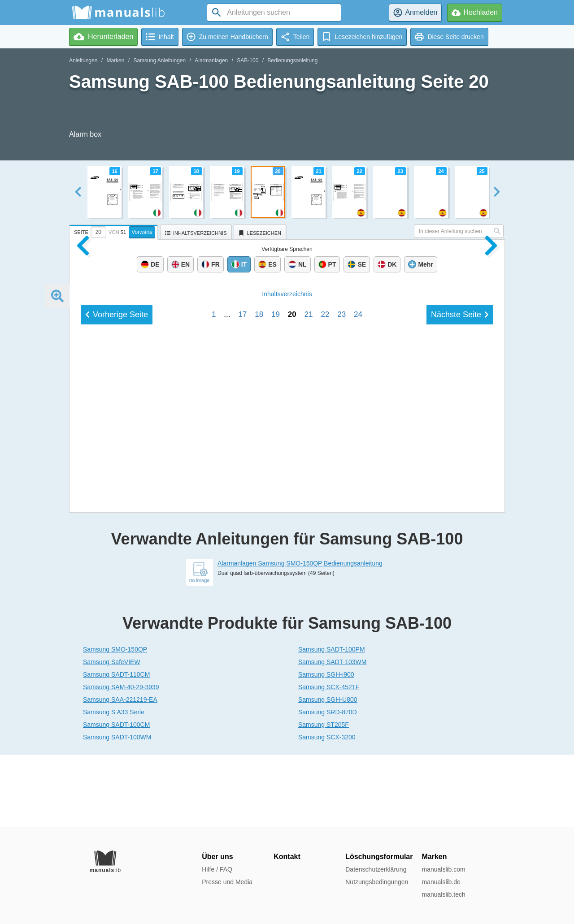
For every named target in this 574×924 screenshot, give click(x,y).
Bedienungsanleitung (292, 60)
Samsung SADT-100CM (116, 797)
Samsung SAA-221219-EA (120, 772)
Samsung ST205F (324, 797)
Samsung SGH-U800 (328, 772)
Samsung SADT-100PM (332, 722)
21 (309, 527)
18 (259, 527)
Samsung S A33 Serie (114, 785)
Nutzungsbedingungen (377, 882)
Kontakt (287, 857)
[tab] (115, 231)
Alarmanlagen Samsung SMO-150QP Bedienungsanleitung (300, 636)
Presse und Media (227, 882)
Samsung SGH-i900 (326, 747)
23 (341, 527)
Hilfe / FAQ (217, 869)
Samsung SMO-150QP (115, 722)
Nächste (460, 527)
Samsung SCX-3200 (327, 810)
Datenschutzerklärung (376, 869)
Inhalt (287, 507)
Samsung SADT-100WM (117, 810)
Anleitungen (83, 60)
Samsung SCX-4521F (329, 760)
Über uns (217, 857)
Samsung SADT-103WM (333, 734)
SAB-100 (248, 60)
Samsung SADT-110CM (116, 747)
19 (276, 527)
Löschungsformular (379, 857)
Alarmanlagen (211, 60)
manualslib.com (443, 869)
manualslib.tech (443, 894)
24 (358, 527)
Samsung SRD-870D (328, 785)
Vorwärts (142, 232)
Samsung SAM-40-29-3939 (121, 760)
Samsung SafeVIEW (112, 734)
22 (325, 527)
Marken (115, 60)
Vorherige (117, 527)
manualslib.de (441, 882)
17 (242, 527)
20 (292, 527)
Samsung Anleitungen (159, 60)
